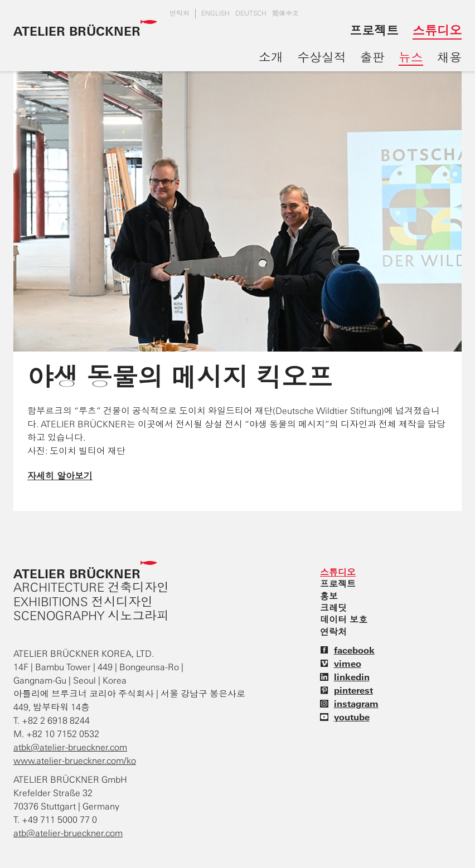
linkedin (345, 677)
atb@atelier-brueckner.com (68, 833)
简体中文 (285, 13)
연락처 (180, 13)
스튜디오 (437, 30)
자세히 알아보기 (60, 476)
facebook (347, 650)
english (215, 13)
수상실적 (322, 57)
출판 (372, 57)
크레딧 (333, 608)
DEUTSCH (251, 13)
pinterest (346, 690)
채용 (449, 57)
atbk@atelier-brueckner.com (70, 747)
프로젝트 (374, 30)
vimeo (341, 664)
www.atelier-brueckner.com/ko (75, 761)
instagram (349, 704)
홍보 (329, 596)
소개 (271, 57)
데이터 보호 (344, 620)
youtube (345, 717)
